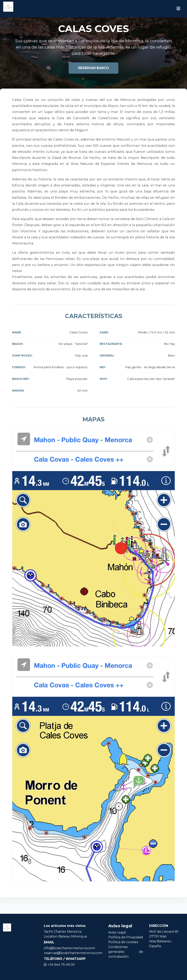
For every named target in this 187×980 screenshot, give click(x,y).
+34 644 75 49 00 (59, 965)
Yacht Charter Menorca (63, 932)
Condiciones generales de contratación (126, 952)
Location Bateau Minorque (65, 936)
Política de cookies (123, 942)
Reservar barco (93, 68)
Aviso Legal (117, 932)
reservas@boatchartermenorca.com (73, 953)
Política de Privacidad (126, 937)
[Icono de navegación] (178, 9)
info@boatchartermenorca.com (69, 948)
